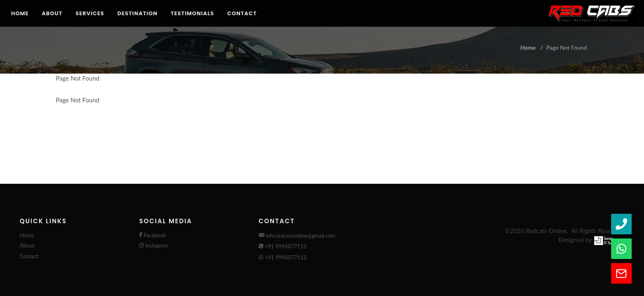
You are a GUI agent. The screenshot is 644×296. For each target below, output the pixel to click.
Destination (138, 13)
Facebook (155, 235)
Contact (242, 13)
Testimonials (193, 13)
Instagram (157, 245)
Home (20, 13)
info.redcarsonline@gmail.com (297, 236)
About (52, 13)
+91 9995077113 (283, 246)
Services (90, 13)
